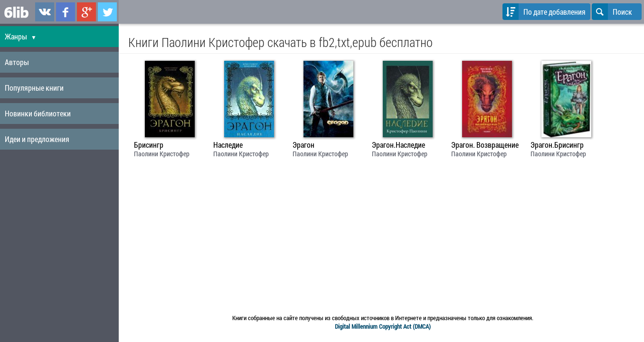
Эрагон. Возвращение (485, 145)
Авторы (17, 62)
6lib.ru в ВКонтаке (45, 12)
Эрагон (303, 145)
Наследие (228, 145)
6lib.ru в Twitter (107, 12)
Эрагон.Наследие (398, 145)
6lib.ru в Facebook (66, 12)
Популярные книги (34, 88)
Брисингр (149, 145)
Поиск (612, 12)
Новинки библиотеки (38, 113)
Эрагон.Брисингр (557, 145)
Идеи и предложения (37, 139)
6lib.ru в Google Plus (86, 12)
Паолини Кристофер (162, 154)
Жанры (21, 36)
